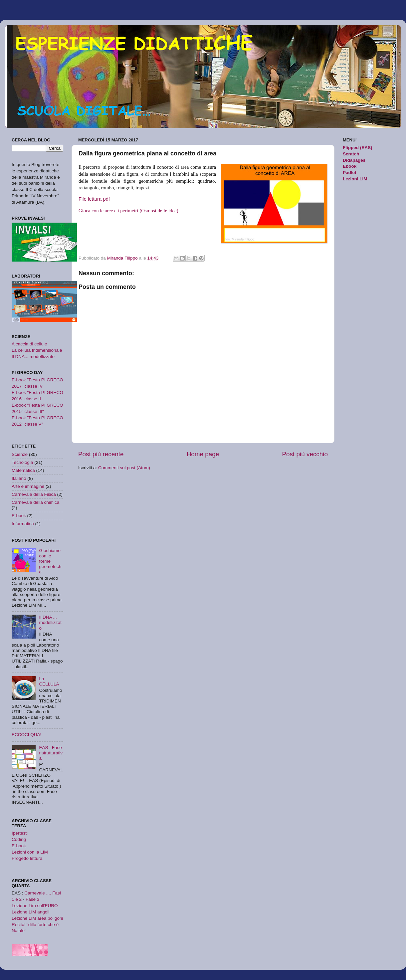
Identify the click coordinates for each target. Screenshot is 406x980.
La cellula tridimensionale (37, 350)
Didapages (354, 160)
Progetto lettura (27, 858)
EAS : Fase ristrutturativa (51, 753)
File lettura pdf (95, 199)
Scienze (20, 454)
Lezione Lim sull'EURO (35, 906)
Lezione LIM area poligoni (37, 918)
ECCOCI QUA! (26, 735)
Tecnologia (22, 462)
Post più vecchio (305, 454)
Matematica (23, 470)
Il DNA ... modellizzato (50, 622)
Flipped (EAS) (358, 148)
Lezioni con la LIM (30, 852)
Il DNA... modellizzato (33, 357)
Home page (203, 454)
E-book (19, 516)
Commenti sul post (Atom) (124, 468)
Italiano (19, 478)
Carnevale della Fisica (34, 494)
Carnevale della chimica (35, 502)
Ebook (350, 166)
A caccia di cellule (29, 344)
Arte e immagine (28, 486)
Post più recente (101, 454)
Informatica (23, 524)
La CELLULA (49, 681)
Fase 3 (32, 899)
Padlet (350, 173)
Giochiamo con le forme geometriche (50, 561)
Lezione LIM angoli (30, 912)
